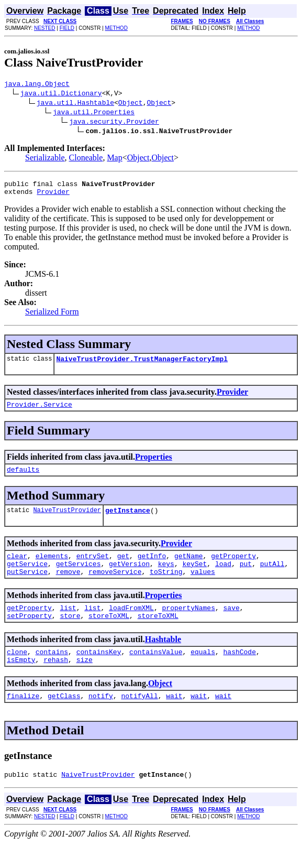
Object (131, 104)
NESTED (45, 28)
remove (68, 587)
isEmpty (21, 681)
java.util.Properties (94, 113)
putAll (272, 578)
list (68, 625)
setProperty (29, 634)
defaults (23, 479)
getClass (64, 719)
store (70, 634)
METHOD (116, 28)
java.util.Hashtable (75, 104)
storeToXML (109, 634)
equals (203, 672)
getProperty (233, 568)
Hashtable (163, 658)
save (231, 625)
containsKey (99, 672)
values (203, 587)
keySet (194, 578)
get (123, 568)
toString (166, 587)
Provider (53, 196)
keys (166, 578)
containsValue (156, 672)
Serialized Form (52, 316)
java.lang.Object (37, 85)
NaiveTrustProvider (67, 521)
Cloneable (86, 159)
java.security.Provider (114, 123)
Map (114, 159)
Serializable (45, 159)
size (85, 681)
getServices (79, 578)
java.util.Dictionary (61, 94)
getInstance (128, 521)
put (246, 578)
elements (52, 568)
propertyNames (188, 625)
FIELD (67, 28)
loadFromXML (131, 625)
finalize (23, 719)
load (223, 578)
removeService (115, 587)
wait (174, 719)
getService (27, 578)
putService (27, 587)
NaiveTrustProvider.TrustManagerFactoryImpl (142, 365)
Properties (154, 465)
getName (189, 568)
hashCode (240, 672)
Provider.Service (40, 412)
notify (101, 719)
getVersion (129, 578)
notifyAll (139, 719)
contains (52, 672)
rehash (56, 681)
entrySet (93, 568)
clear (17, 568)
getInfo (152, 568)
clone (17, 672)
